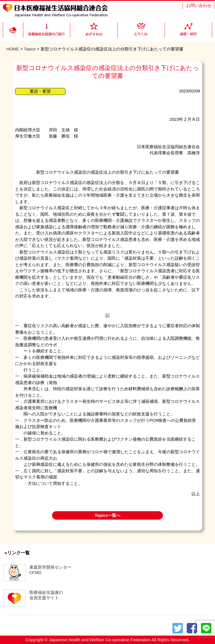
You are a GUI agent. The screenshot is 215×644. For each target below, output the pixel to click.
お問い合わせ (199, 5)
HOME (13, 49)
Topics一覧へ (107, 515)
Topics (30, 49)
